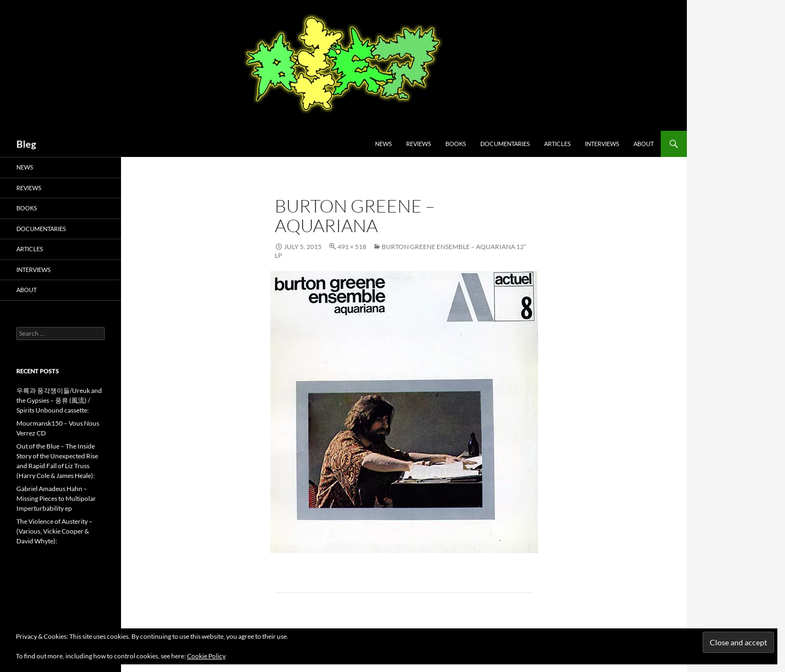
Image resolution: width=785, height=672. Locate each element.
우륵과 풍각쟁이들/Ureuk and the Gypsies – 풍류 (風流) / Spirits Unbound (59, 400)
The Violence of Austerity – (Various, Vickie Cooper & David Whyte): (55, 531)
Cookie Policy (206, 656)
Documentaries (505, 144)
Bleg (26, 144)
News (384, 144)
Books (456, 144)
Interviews (602, 144)
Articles (557, 144)
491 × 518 (352, 247)
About (644, 144)
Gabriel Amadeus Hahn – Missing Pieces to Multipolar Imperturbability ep (56, 498)
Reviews (419, 144)
